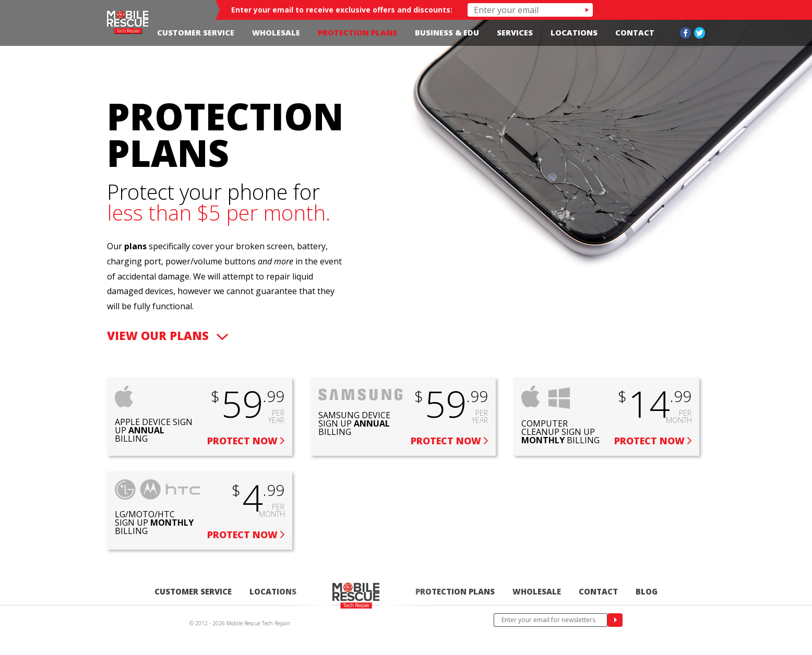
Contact (635, 33)
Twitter (700, 33)
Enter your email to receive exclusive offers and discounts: (342, 10)
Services (515, 33)
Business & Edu (447, 33)
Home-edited (356, 596)
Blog (647, 591)
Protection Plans (357, 33)
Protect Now (242, 441)
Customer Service (196, 33)
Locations (574, 33)
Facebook (685, 33)
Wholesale (276, 33)
